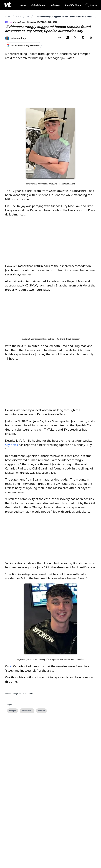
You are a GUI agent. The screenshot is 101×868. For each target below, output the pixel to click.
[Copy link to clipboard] (59, 37)
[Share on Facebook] (83, 37)
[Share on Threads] (91, 37)
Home (8, 17)
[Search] (91, 5)
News (23, 5)
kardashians (27, 711)
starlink (41, 711)
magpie (12, 711)
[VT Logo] (8, 5)
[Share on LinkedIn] (67, 37)
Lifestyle (56, 5)
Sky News (11, 445)
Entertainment (39, 5)
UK (28, 17)
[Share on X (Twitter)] (75, 37)
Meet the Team (73, 5)
